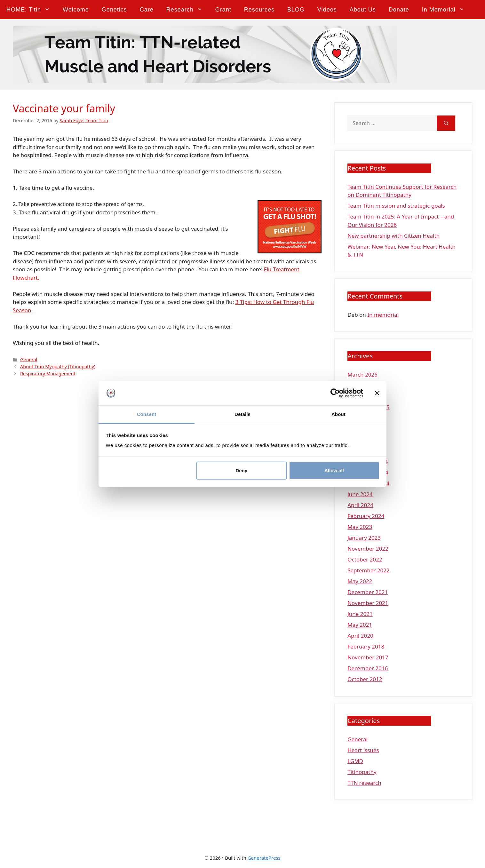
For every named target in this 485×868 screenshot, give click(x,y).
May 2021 (360, 625)
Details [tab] (242, 414)
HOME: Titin (31, 10)
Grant (223, 10)
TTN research (364, 783)
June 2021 (360, 614)
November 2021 (368, 603)
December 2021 (368, 592)
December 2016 (368, 668)
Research (188, 10)
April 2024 (360, 505)
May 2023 (360, 527)
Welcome (76, 10)
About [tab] (338, 414)
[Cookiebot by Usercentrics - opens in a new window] (335, 393)
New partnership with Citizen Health (394, 236)
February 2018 (366, 646)
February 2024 (366, 516)
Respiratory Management (48, 374)
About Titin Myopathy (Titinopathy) (58, 366)
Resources (259, 10)
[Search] (446, 123)
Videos (327, 10)
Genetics (114, 10)
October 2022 (365, 559)
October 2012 (365, 679)
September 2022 (368, 570)
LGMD (355, 761)
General (29, 359)
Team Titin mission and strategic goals (396, 206)
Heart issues (363, 750)
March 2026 (362, 374)
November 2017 (368, 657)
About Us (363, 10)
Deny (241, 470)
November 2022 (368, 549)
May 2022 (360, 581)
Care (147, 10)
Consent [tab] (147, 414)
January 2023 (364, 538)
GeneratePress (264, 858)
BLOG (296, 10)
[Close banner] (377, 393)
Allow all (334, 470)
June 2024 (360, 494)
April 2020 (360, 636)
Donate (399, 10)
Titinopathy (362, 772)
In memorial (446, 10)
